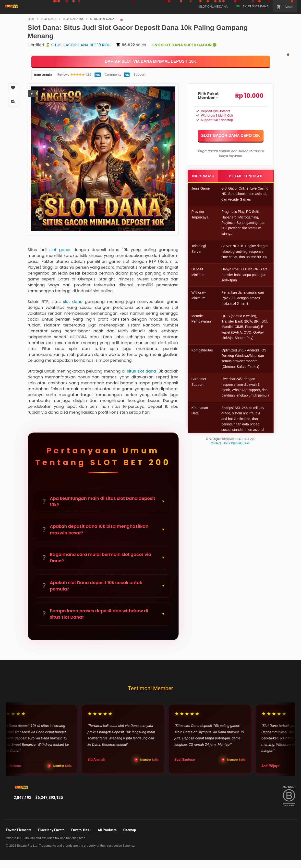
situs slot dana (141, 371)
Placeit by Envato (51, 830)
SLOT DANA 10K (73, 19)
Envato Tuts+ (81, 830)
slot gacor (60, 250)
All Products (107, 830)
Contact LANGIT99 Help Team (231, 443)
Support (139, 75)
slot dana (73, 302)
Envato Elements (19, 830)
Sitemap (130, 830)
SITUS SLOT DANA (102, 19)
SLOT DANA (48, 19)
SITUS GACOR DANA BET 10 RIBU (81, 45)
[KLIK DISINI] (151, 61)
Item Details (43, 75)
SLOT (31, 19)
